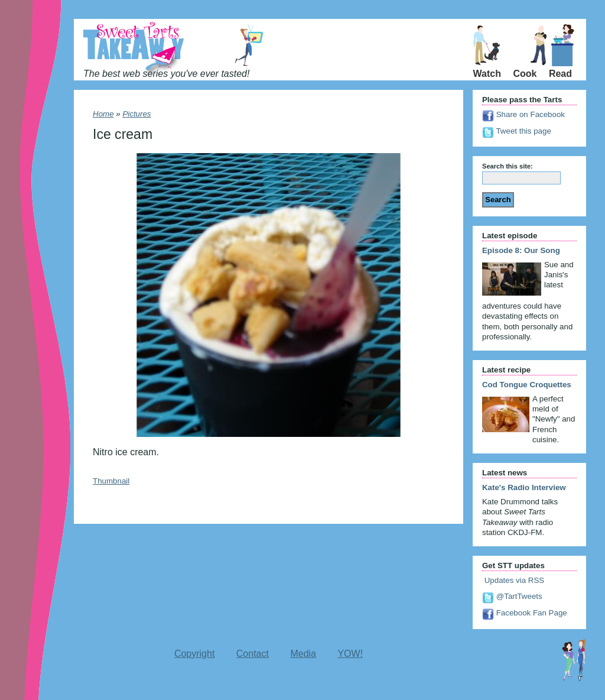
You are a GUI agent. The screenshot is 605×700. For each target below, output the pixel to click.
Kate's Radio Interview (524, 487)
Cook (525, 74)
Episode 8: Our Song (521, 250)
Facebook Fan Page (525, 613)
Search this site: (508, 166)
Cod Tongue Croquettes (527, 385)
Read (560, 74)
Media (303, 654)
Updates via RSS (513, 580)
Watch (487, 74)
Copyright (194, 654)
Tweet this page (517, 131)
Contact (253, 654)
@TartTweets (512, 596)
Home (103, 114)
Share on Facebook (523, 114)
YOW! (350, 654)
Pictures (136, 114)
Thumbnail (111, 481)
